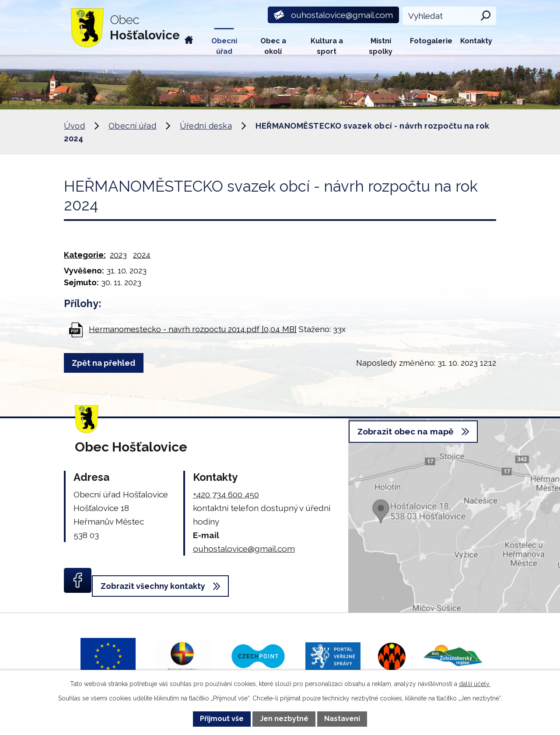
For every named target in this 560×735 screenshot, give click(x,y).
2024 (142, 255)
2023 (118, 255)
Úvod (189, 42)
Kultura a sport (327, 46)
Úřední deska (206, 126)
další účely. (475, 684)
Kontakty (476, 41)
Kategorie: (85, 255)
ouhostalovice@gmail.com (244, 549)
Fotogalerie (431, 41)
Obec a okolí (273, 46)
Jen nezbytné (284, 719)
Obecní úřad (224, 46)
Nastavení (342, 719)
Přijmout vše (222, 719)
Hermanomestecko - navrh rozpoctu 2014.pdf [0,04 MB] (193, 329)
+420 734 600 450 (226, 494)
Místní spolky (381, 46)
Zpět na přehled (107, 363)
